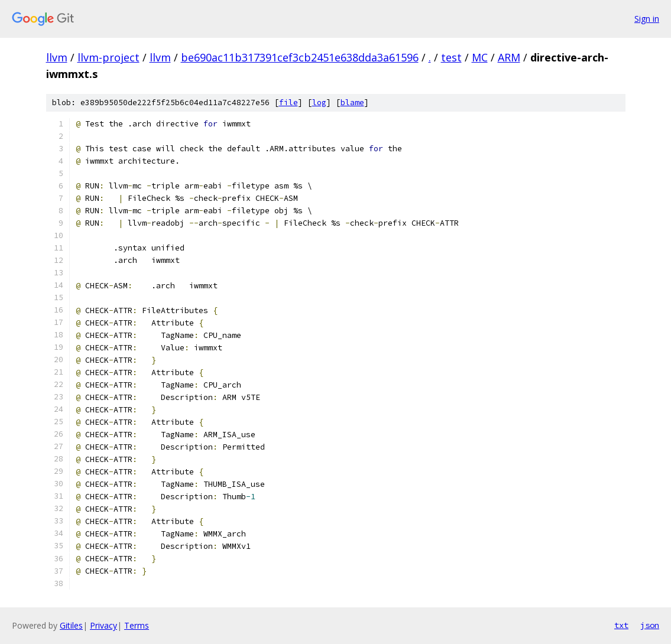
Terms (137, 625)
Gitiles (71, 625)
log (319, 103)
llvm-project (108, 57)
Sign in (647, 19)
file (289, 103)
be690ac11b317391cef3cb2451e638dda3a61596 (300, 57)
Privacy (103, 625)
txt (621, 625)
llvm (57, 57)
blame (352, 103)
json (650, 625)
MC (480, 57)
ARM (509, 57)
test (451, 57)
